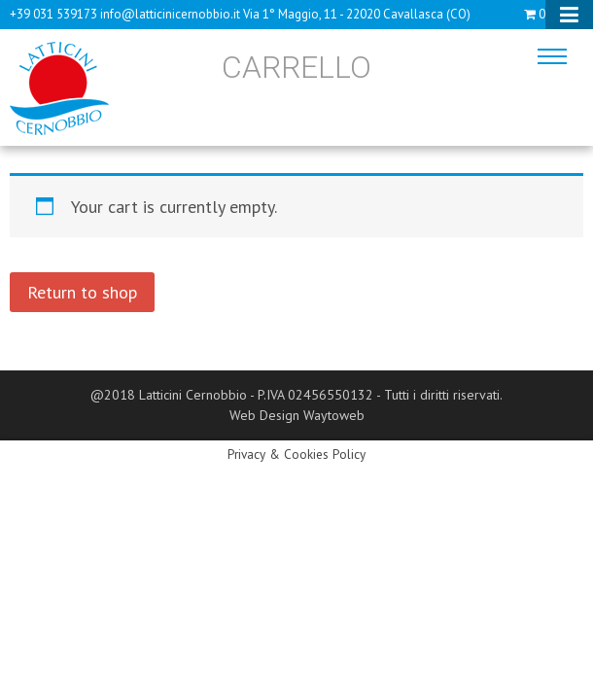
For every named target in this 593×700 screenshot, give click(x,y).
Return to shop (82, 292)
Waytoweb (334, 415)
